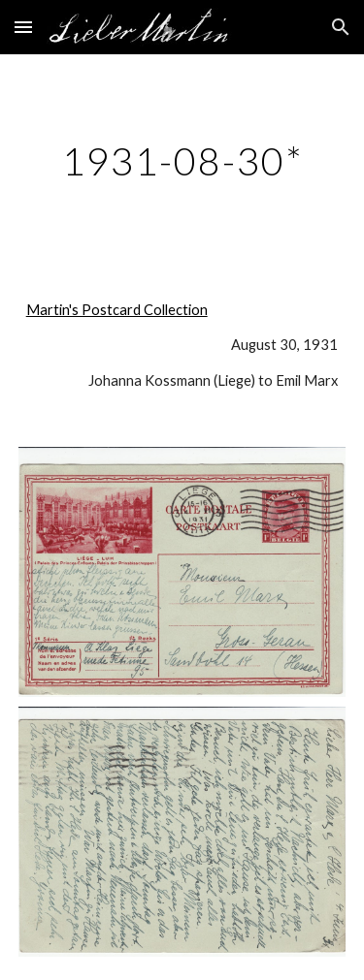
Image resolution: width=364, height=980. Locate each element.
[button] (23, 27)
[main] (182, 161)
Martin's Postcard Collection (117, 310)
